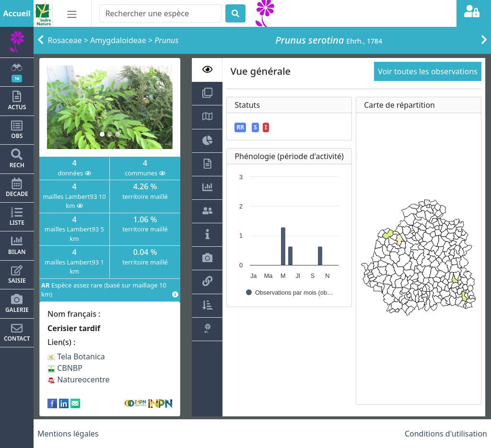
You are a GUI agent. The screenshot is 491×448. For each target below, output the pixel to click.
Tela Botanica (76, 356)
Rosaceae (65, 40)
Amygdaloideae (118, 40)
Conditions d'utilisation (446, 434)
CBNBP (65, 368)
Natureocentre (79, 379)
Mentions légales (68, 434)
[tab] (207, 70)
